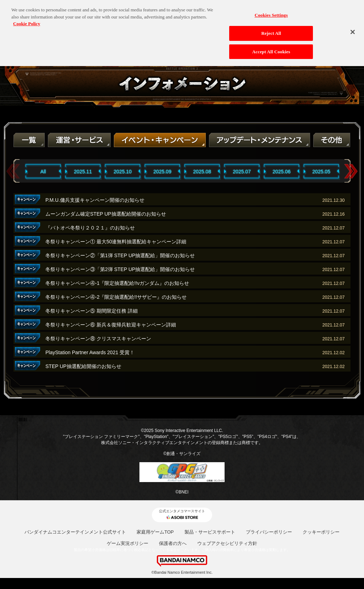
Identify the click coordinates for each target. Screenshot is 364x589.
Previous (13, 171)
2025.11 (83, 172)
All (43, 172)
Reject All (271, 30)
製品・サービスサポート (210, 532)
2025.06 (282, 172)
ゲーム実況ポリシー (128, 543)
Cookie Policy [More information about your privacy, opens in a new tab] (27, 20)
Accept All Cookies (271, 48)
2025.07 (242, 172)
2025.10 (123, 172)
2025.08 (202, 172)
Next (351, 171)
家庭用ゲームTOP (155, 532)
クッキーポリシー (321, 532)
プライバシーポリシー (269, 532)
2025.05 (321, 172)
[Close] (353, 28)
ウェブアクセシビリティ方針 (227, 543)
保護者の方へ (173, 543)
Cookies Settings (271, 12)
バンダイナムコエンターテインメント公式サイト (75, 532)
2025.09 (162, 172)
